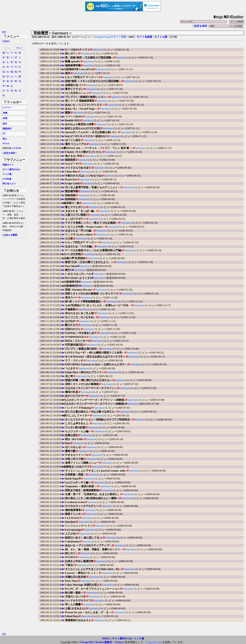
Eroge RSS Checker (92, 642)
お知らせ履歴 (10, 235)
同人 (5, 139)
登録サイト (8, 165)
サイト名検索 (144, 37)
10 (17, 148)
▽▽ (4, 32)
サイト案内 (8, 169)
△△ (4, 634)
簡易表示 (7, 129)
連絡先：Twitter (113, 642)
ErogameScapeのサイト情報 (110, 37)
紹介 (5, 124)
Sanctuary (98, 50)
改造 (5, 118)
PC (4, 134)
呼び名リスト (9, 184)
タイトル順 (161, 37)
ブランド (19, 48)
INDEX (6, 41)
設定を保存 (201, 26)
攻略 (5, 113)
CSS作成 (7, 179)
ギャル (6, 143)
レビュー (7, 107)
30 (20, 148)
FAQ (17, 169)
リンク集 (7, 174)
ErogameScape (154, 642)
